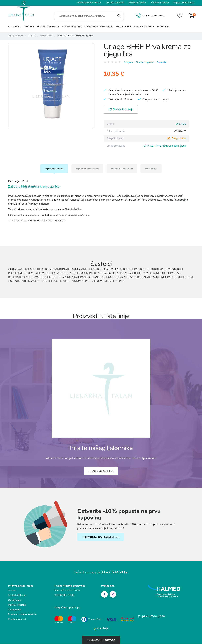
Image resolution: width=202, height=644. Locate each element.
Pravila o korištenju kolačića (22, 615)
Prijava (177, 3)
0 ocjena (128, 62)
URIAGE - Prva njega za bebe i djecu (165, 146)
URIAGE (181, 124)
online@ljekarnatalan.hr (89, 3)
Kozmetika (15, 27)
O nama (12, 591)
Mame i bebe (123, 27)
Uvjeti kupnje (15, 601)
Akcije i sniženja (144, 27)
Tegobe (29, 27)
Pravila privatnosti (17, 620)
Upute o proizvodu (87, 169)
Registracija (188, 3)
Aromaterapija (72, 27)
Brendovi (163, 27)
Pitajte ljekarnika (101, 471)
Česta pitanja (15, 610)
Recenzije (162, 62)
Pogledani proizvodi (101, 640)
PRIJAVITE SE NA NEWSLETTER (101, 538)
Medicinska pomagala (99, 27)
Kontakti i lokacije (160, 3)
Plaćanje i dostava (115, 3)
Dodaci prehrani (48, 27)
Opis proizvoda (53, 169)
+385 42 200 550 (150, 16)
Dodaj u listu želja (121, 110)
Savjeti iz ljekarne (137, 3)
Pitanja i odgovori (145, 62)
